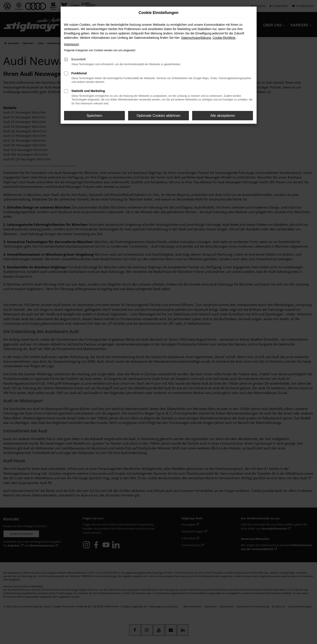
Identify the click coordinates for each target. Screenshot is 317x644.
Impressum (72, 44)
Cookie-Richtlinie (224, 38)
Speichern (94, 116)
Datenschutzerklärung (196, 38)
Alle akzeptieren (223, 116)
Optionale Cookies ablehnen (158, 116)
